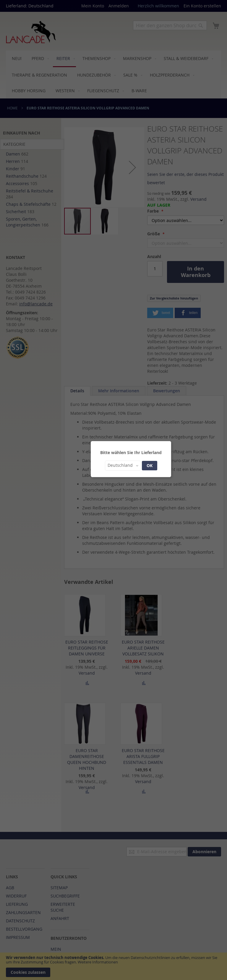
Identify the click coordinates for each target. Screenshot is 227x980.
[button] (123, 466)
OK (150, 465)
